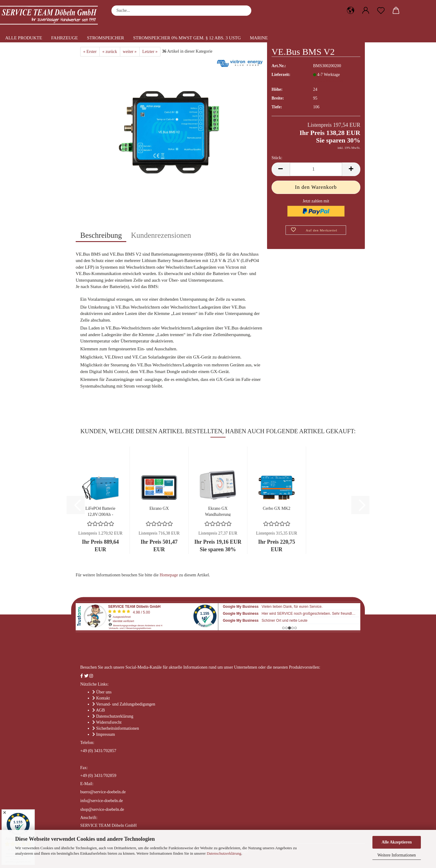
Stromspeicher (106, 38)
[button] (351, 11)
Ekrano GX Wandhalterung (218, 511)
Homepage (169, 575)
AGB (101, 710)
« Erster (90, 52)
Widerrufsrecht (109, 722)
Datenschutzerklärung (224, 853)
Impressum (106, 734)
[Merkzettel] (381, 11)
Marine (259, 38)
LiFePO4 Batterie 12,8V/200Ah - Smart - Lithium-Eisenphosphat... (100, 511)
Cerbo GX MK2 (277, 508)
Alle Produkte (24, 38)
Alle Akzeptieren (397, 842)
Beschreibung (101, 235)
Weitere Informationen (397, 855)
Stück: (277, 158)
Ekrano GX (159, 508)
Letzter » (150, 52)
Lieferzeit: (281, 75)
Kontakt (103, 698)
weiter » (130, 52)
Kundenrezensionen (161, 235)
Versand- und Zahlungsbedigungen (126, 704)
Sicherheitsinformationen (118, 728)
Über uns (104, 692)
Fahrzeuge (64, 38)
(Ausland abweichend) (328, 81)
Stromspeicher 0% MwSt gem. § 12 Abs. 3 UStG (187, 38)
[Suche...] (244, 11)
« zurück (110, 52)
